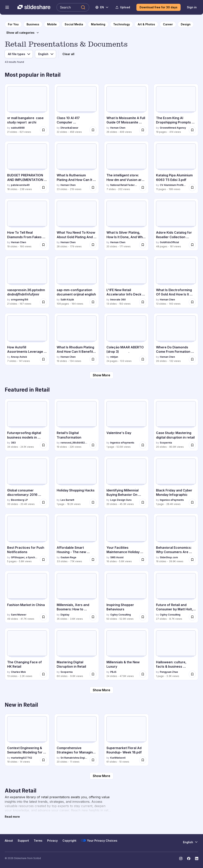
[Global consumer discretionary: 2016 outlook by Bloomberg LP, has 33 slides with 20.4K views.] (27, 482)
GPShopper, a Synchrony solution (25, 557)
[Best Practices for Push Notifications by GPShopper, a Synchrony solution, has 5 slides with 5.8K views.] (27, 540)
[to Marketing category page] (98, 24)
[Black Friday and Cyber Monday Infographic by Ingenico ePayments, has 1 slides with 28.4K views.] (176, 482)
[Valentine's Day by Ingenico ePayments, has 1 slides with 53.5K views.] (126, 425)
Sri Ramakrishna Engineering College (74, 758)
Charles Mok (18, 672)
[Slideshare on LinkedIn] (197, 858)
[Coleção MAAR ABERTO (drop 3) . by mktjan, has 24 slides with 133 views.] (126, 339)
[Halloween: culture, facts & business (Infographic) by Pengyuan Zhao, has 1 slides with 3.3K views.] (176, 654)
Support (23, 841)
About (9, 841)
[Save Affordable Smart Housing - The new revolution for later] (93, 560)
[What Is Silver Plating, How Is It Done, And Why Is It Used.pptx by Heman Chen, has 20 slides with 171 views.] (126, 224)
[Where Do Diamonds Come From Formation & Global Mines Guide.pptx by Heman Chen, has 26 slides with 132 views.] (176, 339)
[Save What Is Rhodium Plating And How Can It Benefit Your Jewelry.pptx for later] (93, 359)
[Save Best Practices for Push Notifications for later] (43, 560)
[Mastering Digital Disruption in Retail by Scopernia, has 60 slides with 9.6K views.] (77, 654)
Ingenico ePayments (122, 443)
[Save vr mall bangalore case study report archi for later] (43, 130)
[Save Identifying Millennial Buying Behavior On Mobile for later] (143, 502)
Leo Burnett (67, 500)
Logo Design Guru (121, 500)
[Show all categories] (23, 33)
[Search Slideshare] (73, 7)
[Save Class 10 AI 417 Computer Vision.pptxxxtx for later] (93, 130)
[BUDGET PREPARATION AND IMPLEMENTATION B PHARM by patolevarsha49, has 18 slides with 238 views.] (27, 167)
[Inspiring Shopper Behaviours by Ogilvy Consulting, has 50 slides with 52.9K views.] (126, 597)
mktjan (114, 357)
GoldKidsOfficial (169, 242)
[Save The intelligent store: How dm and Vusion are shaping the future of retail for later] (143, 187)
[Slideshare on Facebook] (189, 858)
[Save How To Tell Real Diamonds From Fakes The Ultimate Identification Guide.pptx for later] (43, 245)
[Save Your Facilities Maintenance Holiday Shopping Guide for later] (143, 560)
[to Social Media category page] (74, 24)
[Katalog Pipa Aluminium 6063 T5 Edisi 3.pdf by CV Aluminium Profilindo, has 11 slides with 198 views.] (176, 167)
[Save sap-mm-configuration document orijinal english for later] (93, 302)
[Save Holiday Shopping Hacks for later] (93, 502)
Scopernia (166, 443)
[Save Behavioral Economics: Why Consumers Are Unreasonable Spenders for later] (192, 560)
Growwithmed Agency (173, 128)
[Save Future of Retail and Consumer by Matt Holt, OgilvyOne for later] (192, 617)
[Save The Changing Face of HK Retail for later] (43, 674)
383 (13, 443)
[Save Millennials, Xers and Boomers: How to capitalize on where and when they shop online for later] (93, 617)
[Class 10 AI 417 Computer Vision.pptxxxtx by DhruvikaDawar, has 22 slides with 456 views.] (77, 110)
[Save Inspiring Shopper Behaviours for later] (143, 617)
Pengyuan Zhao (169, 672)
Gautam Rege (68, 557)
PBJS (113, 672)
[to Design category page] (186, 24)
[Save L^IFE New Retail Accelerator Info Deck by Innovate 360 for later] (143, 302)
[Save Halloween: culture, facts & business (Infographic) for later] (192, 674)
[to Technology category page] (122, 24)
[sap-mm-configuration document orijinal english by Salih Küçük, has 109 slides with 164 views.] (77, 282)
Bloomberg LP (19, 500)
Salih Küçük (67, 300)
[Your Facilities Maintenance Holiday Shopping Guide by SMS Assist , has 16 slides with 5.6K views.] (126, 540)
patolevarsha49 (20, 185)
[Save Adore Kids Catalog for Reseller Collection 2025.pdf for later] (192, 245)
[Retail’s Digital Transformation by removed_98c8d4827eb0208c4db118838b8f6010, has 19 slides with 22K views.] (77, 425)
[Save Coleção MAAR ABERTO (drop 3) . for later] (143, 359)
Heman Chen (118, 128)
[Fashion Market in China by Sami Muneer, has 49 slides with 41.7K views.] (27, 597)
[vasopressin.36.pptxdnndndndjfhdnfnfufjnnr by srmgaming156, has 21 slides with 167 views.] (27, 282)
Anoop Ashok (19, 357)
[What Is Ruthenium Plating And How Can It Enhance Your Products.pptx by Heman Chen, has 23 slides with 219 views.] (77, 167)
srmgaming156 (20, 300)
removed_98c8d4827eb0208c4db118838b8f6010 (74, 443)
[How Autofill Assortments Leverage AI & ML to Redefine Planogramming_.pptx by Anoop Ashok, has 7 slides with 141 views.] (27, 339)
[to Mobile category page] (52, 24)
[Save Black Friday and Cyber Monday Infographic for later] (192, 502)
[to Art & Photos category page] (146, 24)
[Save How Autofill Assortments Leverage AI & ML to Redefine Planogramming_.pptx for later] (43, 359)
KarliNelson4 (118, 758)
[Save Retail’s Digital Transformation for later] (93, 445)
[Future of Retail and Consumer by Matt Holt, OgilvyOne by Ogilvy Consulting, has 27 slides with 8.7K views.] (176, 597)
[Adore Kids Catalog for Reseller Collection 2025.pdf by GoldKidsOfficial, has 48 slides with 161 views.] (176, 224)
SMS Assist (117, 557)
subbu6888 (18, 128)
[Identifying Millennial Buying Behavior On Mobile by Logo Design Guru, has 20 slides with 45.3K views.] (126, 482)
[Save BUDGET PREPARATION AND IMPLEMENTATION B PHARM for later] (43, 187)
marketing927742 (22, 758)
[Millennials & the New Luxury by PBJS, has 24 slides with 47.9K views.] (126, 654)
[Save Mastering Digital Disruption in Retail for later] (93, 674)
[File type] (19, 54)
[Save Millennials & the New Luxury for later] (143, 674)
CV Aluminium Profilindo (173, 185)
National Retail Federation (124, 185)
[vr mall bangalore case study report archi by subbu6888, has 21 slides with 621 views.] (27, 110)
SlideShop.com (169, 557)
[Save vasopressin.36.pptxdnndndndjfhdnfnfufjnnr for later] (43, 302)
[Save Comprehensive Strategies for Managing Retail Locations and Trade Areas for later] (93, 760)
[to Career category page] (168, 24)
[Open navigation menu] (7, 7)
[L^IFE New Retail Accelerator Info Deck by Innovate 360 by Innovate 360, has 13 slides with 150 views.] (126, 282)
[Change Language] (102, 7)
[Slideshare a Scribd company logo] (34, 7)
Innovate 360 (118, 300)
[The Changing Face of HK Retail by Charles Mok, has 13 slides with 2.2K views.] (27, 654)
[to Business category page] (33, 24)
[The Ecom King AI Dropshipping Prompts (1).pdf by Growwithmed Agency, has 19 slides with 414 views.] (176, 110)
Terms (38, 841)
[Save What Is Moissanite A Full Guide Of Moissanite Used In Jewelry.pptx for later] (143, 130)
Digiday (65, 615)
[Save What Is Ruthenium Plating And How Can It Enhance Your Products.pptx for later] (93, 187)
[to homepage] (13, 24)
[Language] (45, 54)
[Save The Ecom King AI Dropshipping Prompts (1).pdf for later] (192, 130)
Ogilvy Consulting (121, 615)
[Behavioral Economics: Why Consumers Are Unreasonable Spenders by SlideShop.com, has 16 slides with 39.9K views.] (176, 540)
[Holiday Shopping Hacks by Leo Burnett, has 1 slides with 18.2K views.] (77, 482)
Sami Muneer (19, 615)
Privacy (52, 841)
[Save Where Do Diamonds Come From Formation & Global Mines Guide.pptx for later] (192, 359)
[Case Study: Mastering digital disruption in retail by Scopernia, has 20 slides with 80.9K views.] (176, 425)
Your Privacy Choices (99, 840)
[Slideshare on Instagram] (181, 858)
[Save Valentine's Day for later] (143, 445)
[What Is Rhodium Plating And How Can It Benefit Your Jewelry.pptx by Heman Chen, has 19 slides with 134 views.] (77, 339)
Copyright (69, 841)
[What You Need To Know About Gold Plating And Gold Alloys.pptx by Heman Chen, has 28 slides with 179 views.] (77, 224)
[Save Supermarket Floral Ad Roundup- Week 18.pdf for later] (143, 760)
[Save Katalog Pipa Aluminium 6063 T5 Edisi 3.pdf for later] (192, 187)
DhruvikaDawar (69, 128)
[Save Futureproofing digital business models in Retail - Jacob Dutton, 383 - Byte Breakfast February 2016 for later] (43, 445)
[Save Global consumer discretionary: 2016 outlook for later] (43, 502)
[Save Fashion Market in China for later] (43, 617)
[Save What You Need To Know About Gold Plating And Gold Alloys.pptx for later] (93, 245)
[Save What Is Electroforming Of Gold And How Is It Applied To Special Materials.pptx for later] (192, 302)
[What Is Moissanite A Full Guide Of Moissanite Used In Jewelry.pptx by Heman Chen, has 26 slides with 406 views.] (126, 110)
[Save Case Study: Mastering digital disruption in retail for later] (192, 445)
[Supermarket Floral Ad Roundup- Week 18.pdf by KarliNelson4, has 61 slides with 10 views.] (126, 740)
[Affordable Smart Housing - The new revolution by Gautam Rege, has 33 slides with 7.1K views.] (77, 540)
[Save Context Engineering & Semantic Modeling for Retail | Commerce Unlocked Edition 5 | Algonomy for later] (43, 760)
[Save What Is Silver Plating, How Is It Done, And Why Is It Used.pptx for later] (143, 245)
